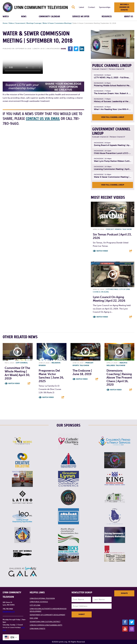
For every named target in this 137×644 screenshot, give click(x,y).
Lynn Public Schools (39, 602)
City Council (22, 363)
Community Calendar (49, 17)
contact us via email (43, 119)
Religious (56, 363)
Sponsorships (105, 7)
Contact (92, 7)
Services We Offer (81, 17)
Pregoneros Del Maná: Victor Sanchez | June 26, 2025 (51, 376)
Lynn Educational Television (42, 598)
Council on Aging (101, 292)
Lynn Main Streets (37, 629)
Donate (124, 593)
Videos (11, 23)
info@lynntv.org (9, 612)
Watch (6, 17)
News (24, 17)
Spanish (118, 229)
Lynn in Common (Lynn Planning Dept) (46, 625)
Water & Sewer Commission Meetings (57, 23)
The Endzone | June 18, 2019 (82, 372)
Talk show (127, 229)
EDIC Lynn (34, 618)
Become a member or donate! (124, 7)
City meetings (112, 289)
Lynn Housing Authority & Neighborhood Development (48, 610)
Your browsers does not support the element (23, 64)
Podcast (110, 229)
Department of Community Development (47, 615)
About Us (129, 17)
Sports (76, 365)
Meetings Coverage (34, 23)
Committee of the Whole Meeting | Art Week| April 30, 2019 (17, 373)
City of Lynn (124, 289)
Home (5, 23)
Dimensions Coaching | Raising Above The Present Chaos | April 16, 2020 (119, 378)
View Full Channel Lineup (113, 117)
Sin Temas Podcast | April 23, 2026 (112, 236)
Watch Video (102, 251)
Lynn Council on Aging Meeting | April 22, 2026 (109, 299)
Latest (81, 7)
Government (20, 23)
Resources (107, 17)
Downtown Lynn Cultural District (45, 622)
